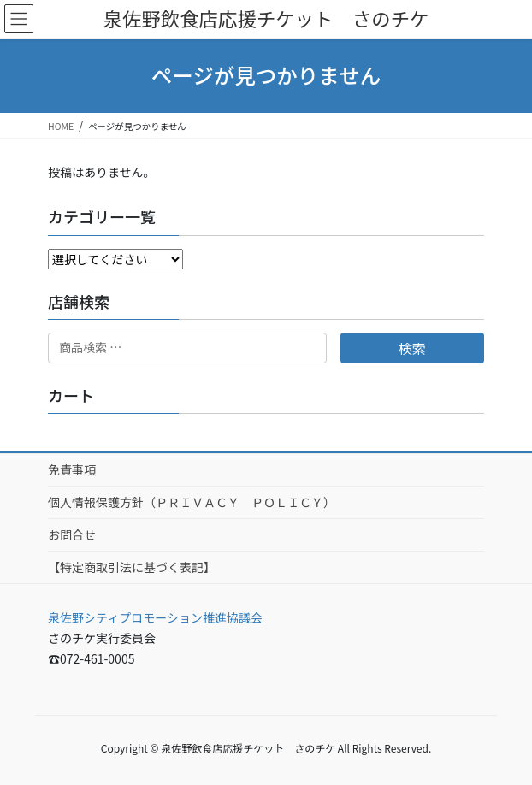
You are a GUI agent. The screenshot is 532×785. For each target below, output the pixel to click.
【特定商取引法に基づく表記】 (132, 567)
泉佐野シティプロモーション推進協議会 (155, 617)
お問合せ (72, 534)
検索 (412, 348)
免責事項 (72, 469)
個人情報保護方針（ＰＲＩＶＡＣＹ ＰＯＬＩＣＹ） (192, 502)
